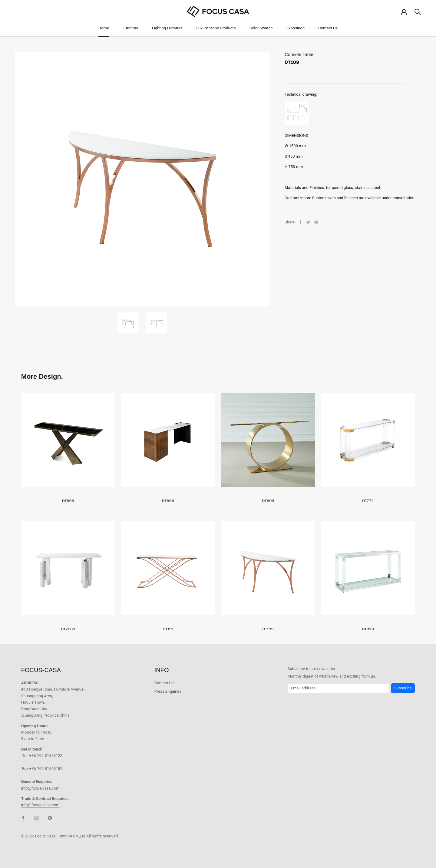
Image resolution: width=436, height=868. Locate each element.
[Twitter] (308, 222)
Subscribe (403, 688)
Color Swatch (261, 28)
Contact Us (328, 28)
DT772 (368, 500)
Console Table (299, 54)
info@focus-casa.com (40, 788)
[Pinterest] (316, 222)
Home (104, 28)
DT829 (368, 629)
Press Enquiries (168, 691)
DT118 (168, 629)
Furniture (130, 28)
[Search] (418, 11)
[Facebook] (300, 222)
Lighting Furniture (167, 28)
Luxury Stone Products (216, 28)
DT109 (268, 629)
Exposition (296, 28)
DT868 (68, 500)
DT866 (168, 500)
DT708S (68, 629)
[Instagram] (36, 818)
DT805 (268, 500)
